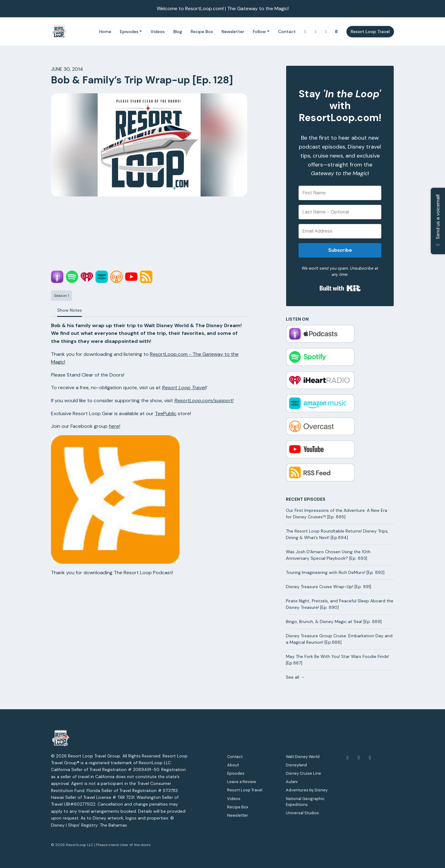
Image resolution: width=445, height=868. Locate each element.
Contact (287, 32)
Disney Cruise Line (303, 773)
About (233, 765)
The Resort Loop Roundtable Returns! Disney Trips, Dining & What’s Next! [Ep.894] (337, 534)
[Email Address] (340, 231)
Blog (178, 32)
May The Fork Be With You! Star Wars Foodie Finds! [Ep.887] (337, 660)
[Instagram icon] (370, 758)
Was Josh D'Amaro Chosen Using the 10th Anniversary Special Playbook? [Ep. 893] (328, 555)
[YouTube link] (316, 32)
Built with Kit (340, 288)
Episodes (129, 32)
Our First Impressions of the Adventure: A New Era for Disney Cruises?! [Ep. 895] (337, 514)
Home (105, 32)
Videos (158, 32)
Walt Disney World (303, 757)
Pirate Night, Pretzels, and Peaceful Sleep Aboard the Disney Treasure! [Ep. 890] (340, 604)
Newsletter (233, 32)
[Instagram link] (305, 32)
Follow (259, 32)
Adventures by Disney (307, 790)
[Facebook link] (326, 32)
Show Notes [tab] (70, 310)
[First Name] (340, 193)
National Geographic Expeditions (305, 802)
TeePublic (166, 413)
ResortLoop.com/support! (204, 400)
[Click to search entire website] (337, 32)
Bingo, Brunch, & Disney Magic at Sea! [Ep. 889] (334, 622)
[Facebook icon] (348, 758)
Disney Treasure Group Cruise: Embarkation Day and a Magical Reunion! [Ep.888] (339, 639)
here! (114, 426)
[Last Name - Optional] (340, 212)
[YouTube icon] (359, 758)
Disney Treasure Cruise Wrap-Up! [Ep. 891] (328, 587)
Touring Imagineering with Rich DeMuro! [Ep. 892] (335, 572)
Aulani (292, 782)
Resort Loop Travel (370, 32)
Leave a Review (242, 782)
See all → (295, 677)
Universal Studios (302, 813)
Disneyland (296, 765)
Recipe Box (202, 32)
